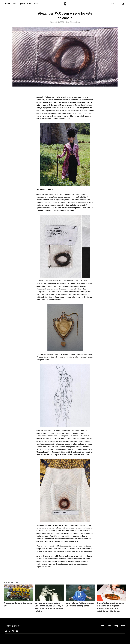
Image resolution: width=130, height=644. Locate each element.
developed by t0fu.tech (122, 635)
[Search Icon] (123, 4)
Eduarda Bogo (75, 22)
